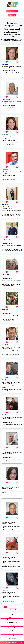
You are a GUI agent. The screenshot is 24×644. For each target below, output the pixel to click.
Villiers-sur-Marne (12, 633)
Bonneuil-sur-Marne (12, 638)
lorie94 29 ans (5, 134)
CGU (9, 642)
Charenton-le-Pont (12, 628)
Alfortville (12, 625)
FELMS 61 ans (5, 555)
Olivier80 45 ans (5, 380)
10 (16, 610)
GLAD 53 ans (5, 415)
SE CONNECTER (12, 15)
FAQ (6, 642)
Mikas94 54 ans (5, 450)
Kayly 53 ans (4, 520)
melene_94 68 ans (6, 99)
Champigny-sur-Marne (12, 620)
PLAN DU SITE (14, 642)
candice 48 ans (5, 310)
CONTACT (21, 642)
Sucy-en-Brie (12, 636)
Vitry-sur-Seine (12, 617)
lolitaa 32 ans (5, 64)
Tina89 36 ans (5, 590)
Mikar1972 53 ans (6, 485)
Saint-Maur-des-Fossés (12, 622)
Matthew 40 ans (5, 169)
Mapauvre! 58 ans (6, 275)
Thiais (12, 630)
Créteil (12, 614)
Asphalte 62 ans (5, 204)
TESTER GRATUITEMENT (12, 11)
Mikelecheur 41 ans (6, 240)
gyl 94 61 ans (5, 345)
